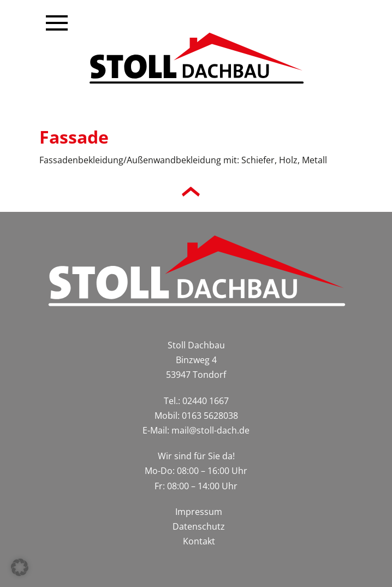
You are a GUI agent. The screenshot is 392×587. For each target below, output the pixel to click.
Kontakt (199, 541)
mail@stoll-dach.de (210, 430)
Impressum (199, 512)
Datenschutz (199, 526)
